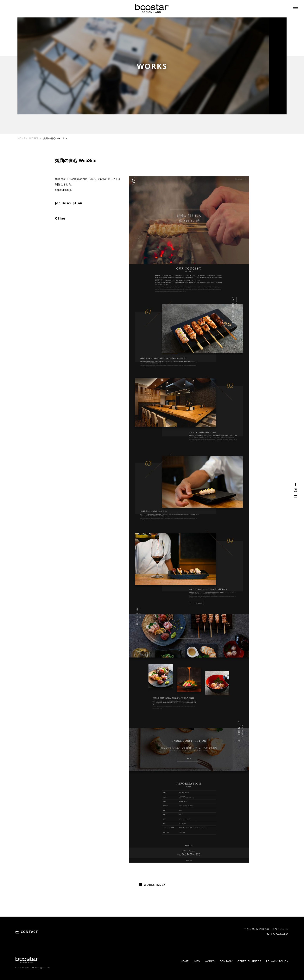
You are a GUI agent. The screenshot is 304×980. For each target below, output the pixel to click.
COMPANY (226, 961)
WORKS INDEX (155, 885)
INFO (197, 961)
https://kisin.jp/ (64, 190)
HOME (21, 138)
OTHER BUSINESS (249, 961)
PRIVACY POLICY (277, 961)
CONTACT (29, 932)
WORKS (34, 138)
